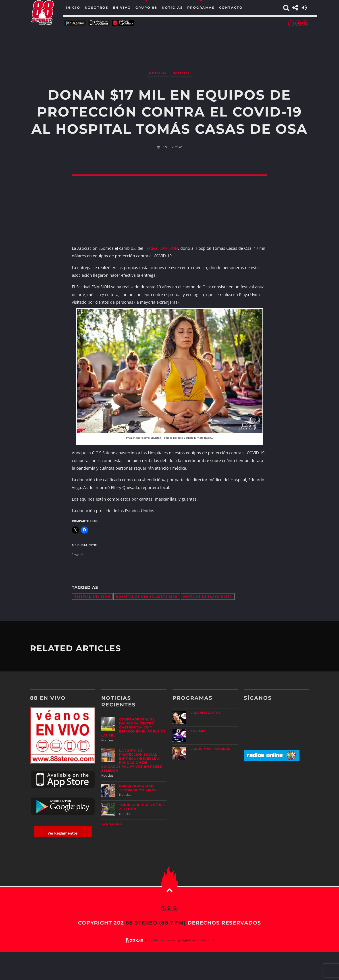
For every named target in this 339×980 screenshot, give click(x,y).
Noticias (158, 73)
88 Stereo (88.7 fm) (156, 923)
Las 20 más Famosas (210, 749)
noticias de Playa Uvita (208, 596)
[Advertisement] (170, 42)
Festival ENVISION (161, 248)
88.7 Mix (198, 731)
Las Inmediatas (206, 713)
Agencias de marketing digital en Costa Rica (180, 940)
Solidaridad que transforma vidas (138, 788)
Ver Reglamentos (63, 833)
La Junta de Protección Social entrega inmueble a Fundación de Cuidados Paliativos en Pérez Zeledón (132, 761)
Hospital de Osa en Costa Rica (147, 596)
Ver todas (112, 824)
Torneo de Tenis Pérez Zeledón (142, 807)
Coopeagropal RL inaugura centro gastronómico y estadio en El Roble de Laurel (134, 727)
